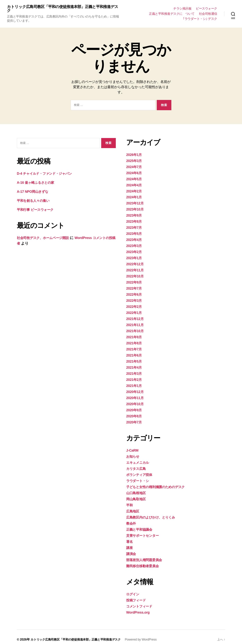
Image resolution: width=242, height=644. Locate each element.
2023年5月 (135, 233)
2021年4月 (135, 365)
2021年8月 (135, 341)
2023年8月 (135, 221)
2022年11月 (136, 269)
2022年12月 (136, 263)
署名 (130, 537)
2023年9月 (135, 215)
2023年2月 (135, 251)
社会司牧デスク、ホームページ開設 (46, 238)
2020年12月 (136, 389)
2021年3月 (135, 371)
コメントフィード (141, 601)
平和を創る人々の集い (35, 201)
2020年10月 (136, 401)
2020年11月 (136, 395)
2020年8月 (135, 413)
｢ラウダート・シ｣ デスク (200, 19)
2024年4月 (135, 185)
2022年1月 (135, 311)
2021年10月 (136, 329)
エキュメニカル (139, 459)
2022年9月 (135, 281)
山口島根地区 (137, 489)
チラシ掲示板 (182, 9)
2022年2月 (135, 305)
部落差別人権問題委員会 (146, 555)
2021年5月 (135, 359)
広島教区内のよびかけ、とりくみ (154, 513)
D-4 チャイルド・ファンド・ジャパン (48, 174)
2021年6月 (135, 353)
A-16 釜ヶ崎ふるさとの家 (38, 183)
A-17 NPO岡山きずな (34, 192)
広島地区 (133, 507)
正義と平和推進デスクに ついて (172, 14)
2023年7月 (135, 227)
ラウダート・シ (139, 477)
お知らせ (134, 453)
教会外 (132, 519)
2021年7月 (135, 347)
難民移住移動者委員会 (144, 561)
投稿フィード (137, 595)
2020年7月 (135, 419)
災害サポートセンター (145, 531)
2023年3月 (135, 245)
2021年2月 (135, 377)
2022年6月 (135, 293)
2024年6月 (135, 173)
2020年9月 (135, 407)
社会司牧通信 (208, 14)
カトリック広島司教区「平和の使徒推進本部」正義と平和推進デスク (63, 9)
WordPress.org (139, 607)
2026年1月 (135, 155)
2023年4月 (135, 239)
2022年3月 (135, 299)
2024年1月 (135, 197)
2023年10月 (136, 209)
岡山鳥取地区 (137, 495)
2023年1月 (135, 257)
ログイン (134, 589)
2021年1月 (135, 383)
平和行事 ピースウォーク (39, 210)
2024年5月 (135, 179)
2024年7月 (135, 167)
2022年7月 (135, 287)
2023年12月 (136, 203)
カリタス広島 (137, 465)
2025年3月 (135, 161)
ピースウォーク (206, 9)
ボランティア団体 (141, 471)
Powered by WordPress (146, 634)
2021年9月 (135, 335)
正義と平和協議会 (141, 525)
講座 (130, 543)
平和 (130, 501)
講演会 (132, 549)
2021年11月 (136, 323)
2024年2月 (135, 191)
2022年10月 (136, 275)
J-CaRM (133, 447)
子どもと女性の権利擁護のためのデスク (160, 483)
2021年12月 (136, 317)
